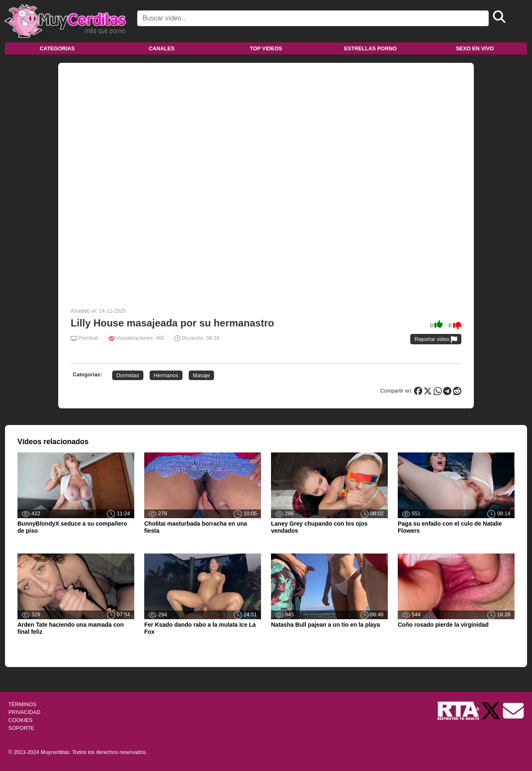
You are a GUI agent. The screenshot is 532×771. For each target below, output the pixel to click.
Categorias (57, 48)
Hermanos (166, 375)
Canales (162, 48)
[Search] (313, 18)
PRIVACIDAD (24, 712)
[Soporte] (513, 710)
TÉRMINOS (22, 704)
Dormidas (128, 375)
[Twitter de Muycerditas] (492, 710)
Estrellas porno (371, 48)
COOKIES (20, 720)
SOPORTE (21, 728)
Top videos (266, 48)
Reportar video (436, 340)
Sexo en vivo (475, 48)
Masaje (201, 375)
